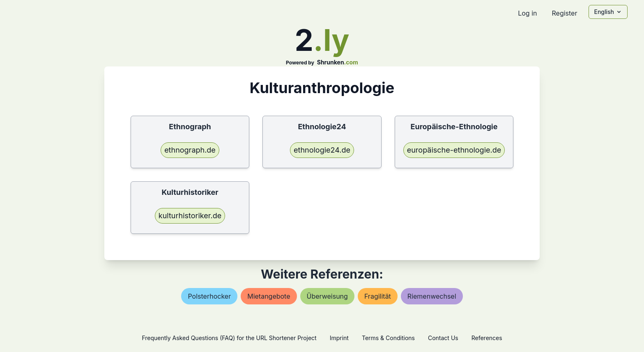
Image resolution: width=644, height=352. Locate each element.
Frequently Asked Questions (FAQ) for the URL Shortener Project (229, 338)
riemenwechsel (432, 296)
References (487, 338)
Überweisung (327, 296)
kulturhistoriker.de (190, 216)
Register (564, 13)
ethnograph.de (190, 150)
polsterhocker (209, 296)
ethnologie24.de (322, 150)
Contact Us (443, 338)
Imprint (339, 338)
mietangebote (269, 296)
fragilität (378, 296)
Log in (527, 13)
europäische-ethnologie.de (454, 150)
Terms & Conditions (388, 338)
